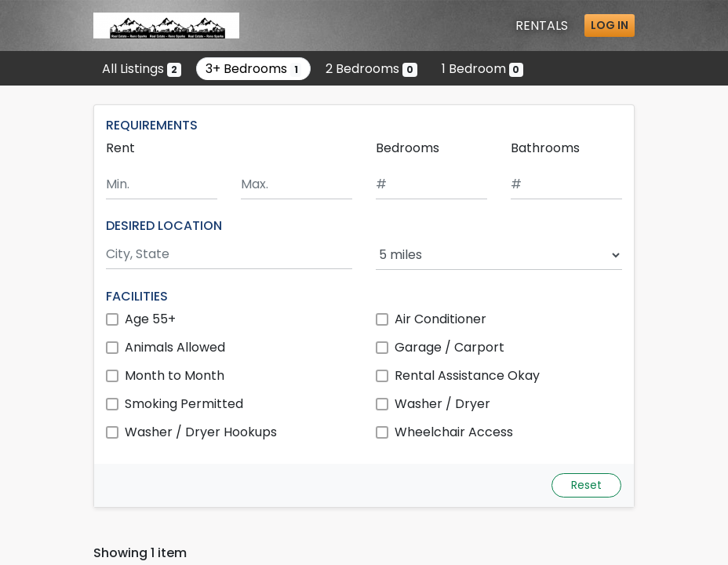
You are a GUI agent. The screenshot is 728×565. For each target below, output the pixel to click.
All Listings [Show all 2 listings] (142, 69)
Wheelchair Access (454, 432)
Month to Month (175, 375)
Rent (120, 148)
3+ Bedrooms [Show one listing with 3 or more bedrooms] (254, 69)
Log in (610, 25)
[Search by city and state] (229, 255)
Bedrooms (408, 148)
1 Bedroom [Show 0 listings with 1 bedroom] (483, 69)
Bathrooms (545, 148)
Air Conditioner (440, 319)
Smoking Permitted (184, 404)
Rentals (542, 26)
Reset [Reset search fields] (586, 485)
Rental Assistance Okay (467, 375)
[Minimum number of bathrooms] (566, 185)
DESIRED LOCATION (164, 226)
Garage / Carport (450, 347)
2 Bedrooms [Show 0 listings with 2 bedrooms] (371, 69)
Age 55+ (150, 319)
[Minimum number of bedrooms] (431, 185)
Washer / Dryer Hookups (201, 432)
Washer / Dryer (442, 404)
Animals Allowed (175, 347)
